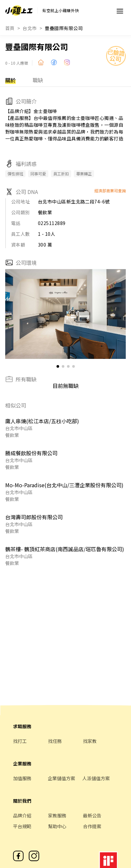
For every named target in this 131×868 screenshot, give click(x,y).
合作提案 (92, 826)
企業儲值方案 (61, 778)
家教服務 (57, 815)
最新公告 (92, 815)
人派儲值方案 (96, 778)
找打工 (20, 741)
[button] (118, 314)
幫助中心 (57, 826)
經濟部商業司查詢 (110, 191)
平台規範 (22, 826)
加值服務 (22, 778)
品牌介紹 (22, 815)
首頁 (10, 28)
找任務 (55, 741)
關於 (10, 80)
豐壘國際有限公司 (64, 28)
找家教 (90, 741)
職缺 (38, 80)
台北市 (30, 28)
